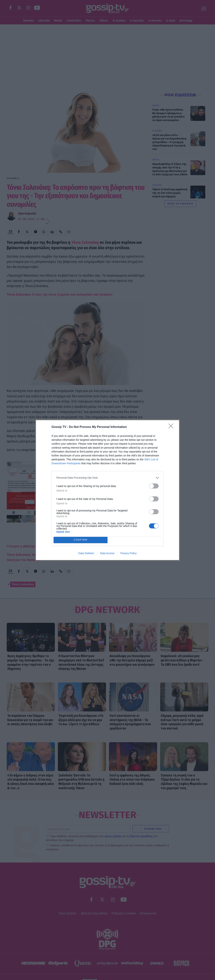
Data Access (107, 553)
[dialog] (107, 490)
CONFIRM (81, 540)
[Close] (172, 427)
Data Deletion (86, 553)
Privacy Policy (128, 553)
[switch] (154, 486)
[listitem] (107, 478)
